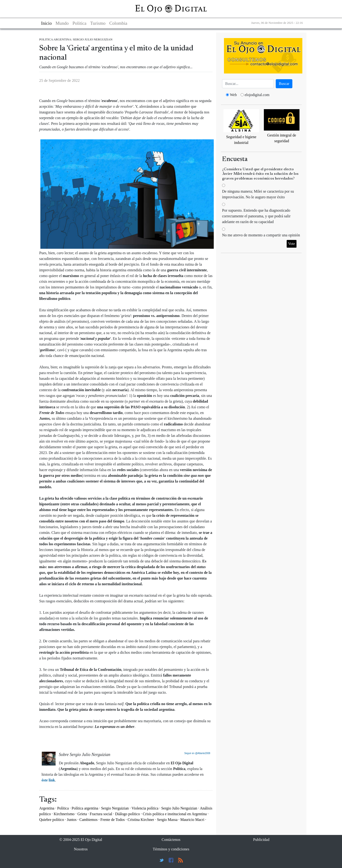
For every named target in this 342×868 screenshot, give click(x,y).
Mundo (62, 23)
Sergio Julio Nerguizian (179, 808)
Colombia (118, 23)
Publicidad (261, 840)
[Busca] (248, 84)
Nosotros (81, 849)
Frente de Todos (113, 820)
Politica (79, 23)
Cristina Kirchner (141, 820)
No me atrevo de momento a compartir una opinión (261, 235)
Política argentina (85, 808)
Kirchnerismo (64, 814)
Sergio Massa (167, 820)
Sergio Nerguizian (115, 808)
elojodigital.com (257, 95)
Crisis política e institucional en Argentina (175, 814)
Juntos (72, 820)
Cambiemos (88, 820)
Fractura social (101, 814)
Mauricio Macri (192, 820)
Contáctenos (171, 840)
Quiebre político (52, 820)
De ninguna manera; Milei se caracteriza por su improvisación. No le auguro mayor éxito (258, 194)
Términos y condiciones (171, 849)
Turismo (98, 23)
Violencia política (145, 808)
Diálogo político (127, 814)
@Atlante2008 (203, 753)
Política (63, 808)
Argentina (47, 808)
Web (233, 95)
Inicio (46, 23)
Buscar (284, 84)
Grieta (82, 814)
